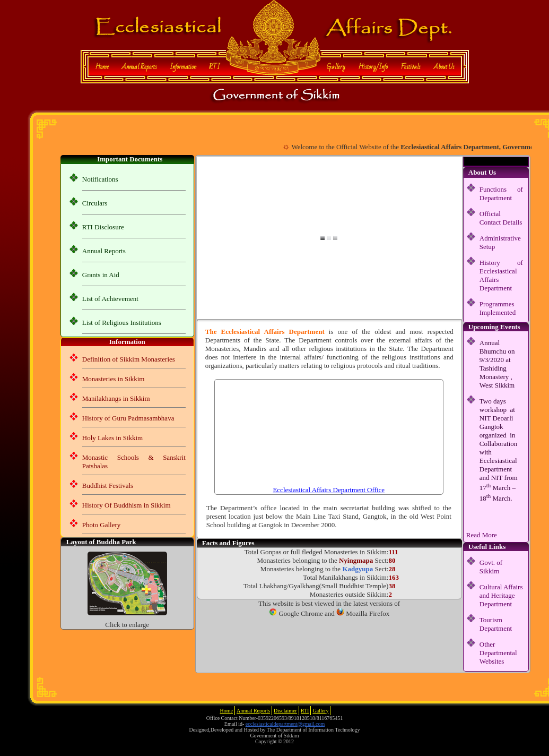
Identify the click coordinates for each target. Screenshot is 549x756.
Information (183, 67)
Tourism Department (496, 624)
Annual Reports (139, 67)
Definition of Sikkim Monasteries (129, 359)
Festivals (411, 67)
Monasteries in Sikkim (114, 379)
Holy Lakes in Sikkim (112, 438)
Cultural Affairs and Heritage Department (501, 595)
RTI (214, 67)
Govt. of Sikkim (491, 567)
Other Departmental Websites (498, 653)
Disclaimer (285, 711)
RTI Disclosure (103, 227)
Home (102, 67)
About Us (444, 67)
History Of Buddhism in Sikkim (127, 505)
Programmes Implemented (498, 308)
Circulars (95, 203)
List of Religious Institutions (122, 323)
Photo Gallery (102, 525)
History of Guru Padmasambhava (128, 418)
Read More (482, 535)
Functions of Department (501, 194)
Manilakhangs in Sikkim (116, 398)
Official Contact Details (501, 218)
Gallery (336, 67)
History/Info (373, 67)
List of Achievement (110, 299)
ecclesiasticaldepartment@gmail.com (285, 724)
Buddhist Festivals (108, 486)
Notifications (100, 179)
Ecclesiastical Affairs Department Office (329, 490)
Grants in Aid (101, 275)
